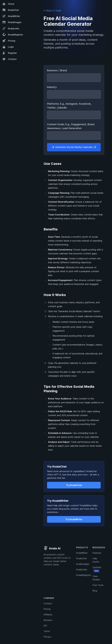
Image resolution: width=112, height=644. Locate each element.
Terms (47, 631)
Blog (95, 591)
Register (10, 53)
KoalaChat (10, 10)
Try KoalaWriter (74, 519)
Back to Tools (52, 11)
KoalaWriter (11, 16)
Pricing (9, 41)
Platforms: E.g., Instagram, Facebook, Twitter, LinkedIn (69, 106)
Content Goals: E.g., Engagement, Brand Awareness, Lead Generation (71, 126)
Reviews (48, 620)
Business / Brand (57, 70)
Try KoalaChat (74, 485)
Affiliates (48, 615)
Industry (52, 87)
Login (8, 47)
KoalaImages (12, 22)
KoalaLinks (11, 28)
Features (97, 553)
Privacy (47, 637)
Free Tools (98, 585)
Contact (9, 59)
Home (8, 4)
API (45, 626)
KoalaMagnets (12, 35)
